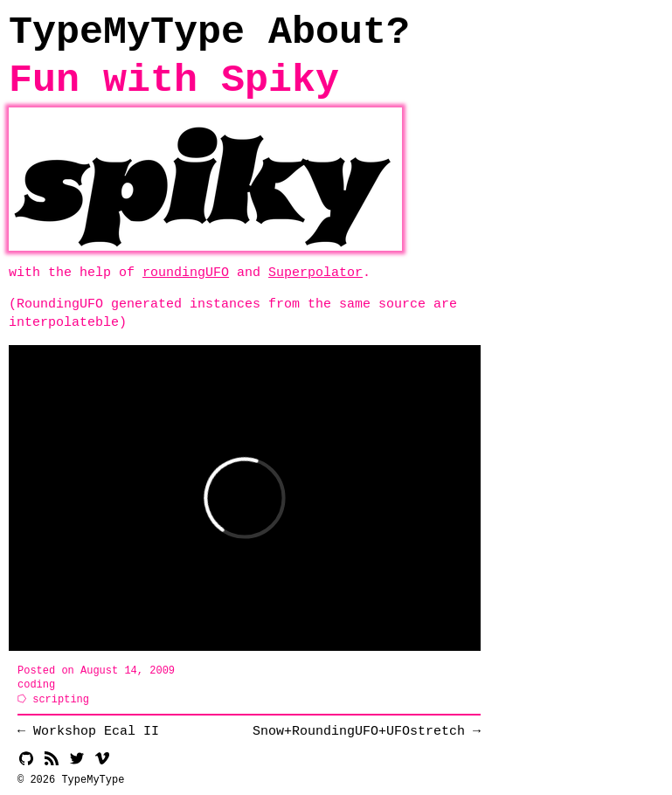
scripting (61, 699)
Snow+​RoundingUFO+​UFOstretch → (367, 731)
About (327, 33)
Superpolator (315, 273)
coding (36, 684)
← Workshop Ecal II (88, 731)
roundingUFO (186, 273)
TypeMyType (127, 33)
